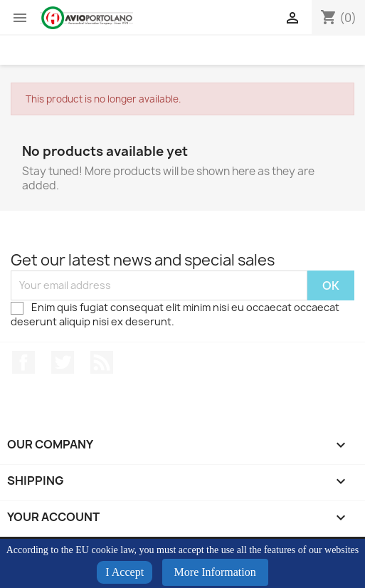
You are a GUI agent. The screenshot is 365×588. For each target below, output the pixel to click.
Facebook (23, 362)
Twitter (63, 362)
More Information (215, 572)
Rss (102, 362)
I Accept (125, 572)
